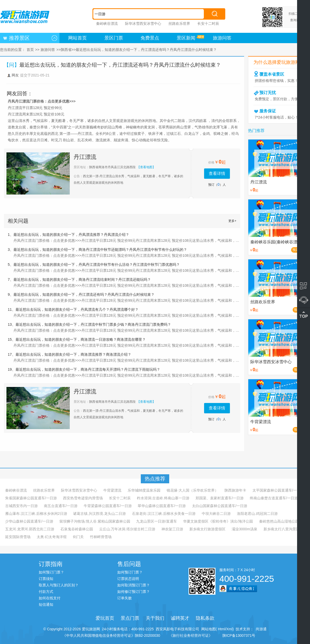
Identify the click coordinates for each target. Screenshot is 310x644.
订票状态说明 (128, 579)
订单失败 (125, 598)
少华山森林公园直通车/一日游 (29, 521)
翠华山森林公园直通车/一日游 (162, 506)
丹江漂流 (85, 157)
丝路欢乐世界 (179, 24)
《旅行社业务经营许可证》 (191, 635)
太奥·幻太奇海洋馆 (52, 537)
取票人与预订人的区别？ (59, 585)
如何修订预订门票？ (134, 592)
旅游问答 (222, 38)
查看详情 (217, 173)
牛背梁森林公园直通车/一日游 (108, 506)
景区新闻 (186, 38)
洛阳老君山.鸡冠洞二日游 (257, 514)
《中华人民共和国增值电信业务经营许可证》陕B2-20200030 (111, 635)
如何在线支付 (50, 598)
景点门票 (130, 618)
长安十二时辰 (208, 24)
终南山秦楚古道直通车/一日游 (274, 498)
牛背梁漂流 (112, 490)
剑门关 (78, 537)
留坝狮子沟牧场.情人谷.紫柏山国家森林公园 (95, 521)
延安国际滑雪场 (18, 537)
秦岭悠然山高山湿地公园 (279, 521)
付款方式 (46, 592)
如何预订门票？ (51, 572)
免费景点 (150, 38)
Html (221, 629)
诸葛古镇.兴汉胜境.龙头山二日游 (99, 514)
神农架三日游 (172, 529)
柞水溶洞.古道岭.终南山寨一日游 (163, 498)
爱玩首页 (105, 618)
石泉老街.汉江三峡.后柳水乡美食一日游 (164, 514)
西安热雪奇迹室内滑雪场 (83, 498)
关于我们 (155, 618)
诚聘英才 (180, 618)
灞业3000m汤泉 (245, 529)
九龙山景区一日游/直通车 (157, 521)
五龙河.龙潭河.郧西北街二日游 (30, 529)
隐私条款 (205, 618)
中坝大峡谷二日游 (216, 514)
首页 (30, 50)
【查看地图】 (146, 167)
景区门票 (114, 38)
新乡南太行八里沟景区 (282, 529)
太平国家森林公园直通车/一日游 (278, 490)
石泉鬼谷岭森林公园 (77, 529)
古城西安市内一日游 (21, 506)
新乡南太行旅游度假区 (207, 529)
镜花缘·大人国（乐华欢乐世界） (192, 490)
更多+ (232, 221)
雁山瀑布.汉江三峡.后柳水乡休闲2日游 (36, 514)
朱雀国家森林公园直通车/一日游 (31, 498)
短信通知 (46, 604)
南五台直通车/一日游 (61, 506)
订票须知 (46, 579)
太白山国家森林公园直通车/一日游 (220, 506)
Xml (229, 629)
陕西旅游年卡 (235, 490)
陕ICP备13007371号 (239, 635)
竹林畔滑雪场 (101, 537)
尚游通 (260, 629)
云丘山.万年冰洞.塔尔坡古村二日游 (127, 529)
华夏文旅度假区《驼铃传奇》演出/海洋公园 (218, 521)
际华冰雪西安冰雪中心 (143, 24)
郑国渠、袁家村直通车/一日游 (220, 498)
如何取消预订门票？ (134, 585)
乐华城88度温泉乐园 (144, 490)
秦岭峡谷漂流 (107, 24)
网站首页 (78, 38)
